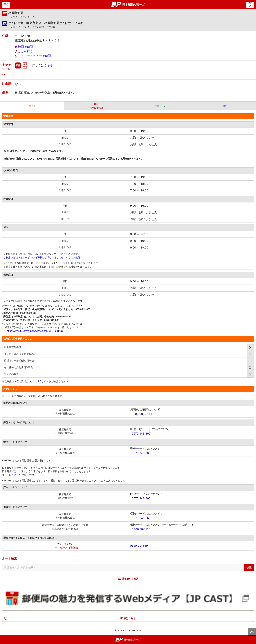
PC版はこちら (128, 618)
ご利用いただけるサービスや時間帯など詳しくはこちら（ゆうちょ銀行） (43, 258)
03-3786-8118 (141, 529)
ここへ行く (25, 51)
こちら (48, 65)
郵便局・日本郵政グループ (128, 5)
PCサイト (43, 381)
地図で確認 (25, 47)
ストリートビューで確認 (34, 56)
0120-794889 (139, 546)
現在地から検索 (130, 579)
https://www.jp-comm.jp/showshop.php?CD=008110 (34, 331)
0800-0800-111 (142, 414)
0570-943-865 (141, 433)
